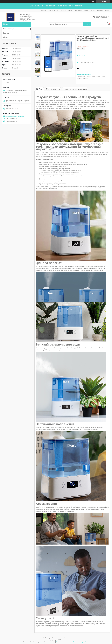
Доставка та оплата (67, 11)
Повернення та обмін (81, 11)
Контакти (100, 11)
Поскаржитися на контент (64, 642)
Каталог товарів (53, 11)
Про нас (92, 11)
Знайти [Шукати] (87, 24)
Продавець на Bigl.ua (56, 640)
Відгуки (107, 11)
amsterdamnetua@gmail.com (15, 116)
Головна (44, 11)
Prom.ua (66, 638)
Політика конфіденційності (81, 642)
